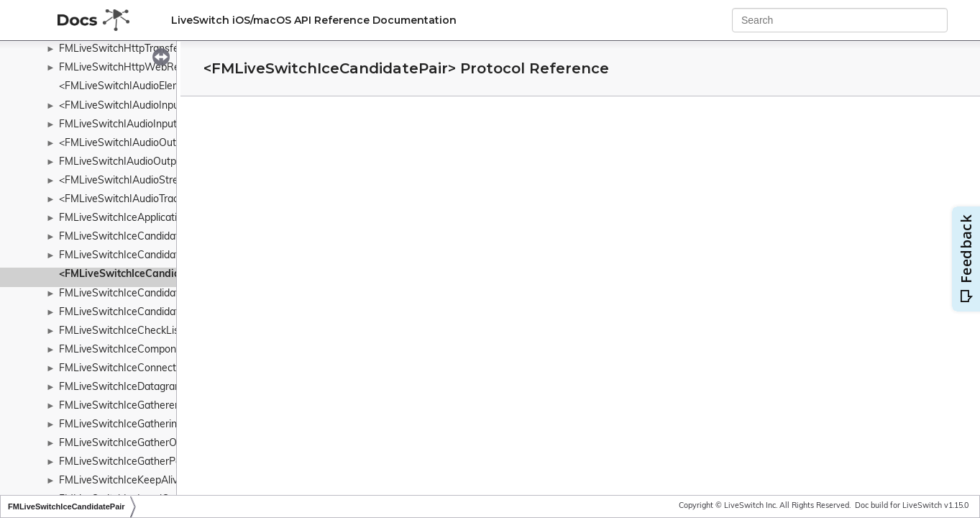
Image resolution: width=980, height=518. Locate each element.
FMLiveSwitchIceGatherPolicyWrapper (148, 462)
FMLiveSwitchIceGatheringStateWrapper (154, 425)
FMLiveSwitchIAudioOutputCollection (145, 162)
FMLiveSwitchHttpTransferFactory (138, 49)
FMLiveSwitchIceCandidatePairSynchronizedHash (174, 294)
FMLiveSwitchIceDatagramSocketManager (157, 387)
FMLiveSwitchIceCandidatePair (131, 256)
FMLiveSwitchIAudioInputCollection (141, 125)
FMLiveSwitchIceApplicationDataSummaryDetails (173, 218)
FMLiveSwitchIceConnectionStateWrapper (157, 369)
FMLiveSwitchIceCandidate (122, 237)
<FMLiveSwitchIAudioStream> (129, 181)
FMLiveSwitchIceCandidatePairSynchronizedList (170, 313)
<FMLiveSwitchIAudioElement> (130, 87)
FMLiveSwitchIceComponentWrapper (146, 350)
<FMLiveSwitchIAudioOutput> (128, 144)
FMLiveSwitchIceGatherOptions (132, 444)
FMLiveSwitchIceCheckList (121, 331)
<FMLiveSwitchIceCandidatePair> (140, 274)
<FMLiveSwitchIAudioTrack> (124, 200)
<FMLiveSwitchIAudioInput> (124, 106)
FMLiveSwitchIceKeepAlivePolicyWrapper (155, 481)
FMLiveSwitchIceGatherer (119, 406)
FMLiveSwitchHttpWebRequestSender (149, 68)
